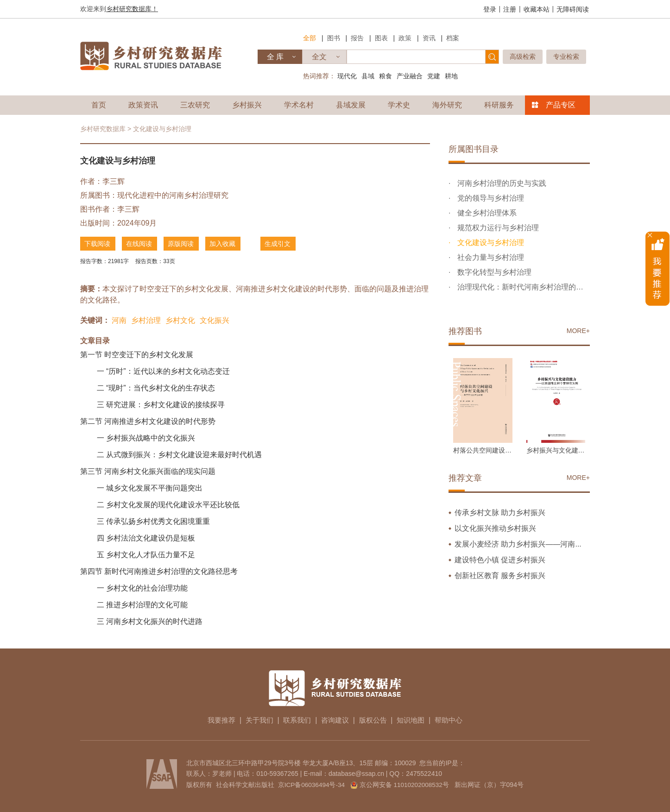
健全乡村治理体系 (486, 213)
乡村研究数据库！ (132, 9)
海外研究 (447, 105)
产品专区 (561, 105)
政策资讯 (143, 105)
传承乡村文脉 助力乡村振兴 (500, 513)
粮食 (386, 76)
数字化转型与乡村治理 (493, 272)
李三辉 (114, 181)
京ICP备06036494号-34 (310, 784)
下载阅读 (98, 244)
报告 (357, 38)
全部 (310, 38)
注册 (510, 9)
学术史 (399, 105)
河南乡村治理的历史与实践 (500, 183)
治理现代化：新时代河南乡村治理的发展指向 (522, 287)
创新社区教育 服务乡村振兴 (500, 576)
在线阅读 (141, 244)
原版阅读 (185, 244)
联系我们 (295, 719)
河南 (119, 319)
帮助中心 (456, 719)
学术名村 (299, 105)
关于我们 (254, 719)
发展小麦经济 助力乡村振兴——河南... (518, 544)
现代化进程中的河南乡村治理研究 (173, 195)
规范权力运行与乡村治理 (497, 228)
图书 (334, 38)
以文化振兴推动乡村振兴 (495, 528)
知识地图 (416, 719)
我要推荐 (214, 719)
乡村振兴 (247, 105)
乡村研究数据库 (103, 129)
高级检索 (523, 57)
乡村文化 (180, 319)
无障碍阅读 (573, 9)
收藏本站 (537, 9)
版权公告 (375, 719)
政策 (405, 38)
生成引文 (289, 244)
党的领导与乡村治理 (489, 198)
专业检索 (566, 57)
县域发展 (351, 105)
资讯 (429, 38)
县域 (368, 76)
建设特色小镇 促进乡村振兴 (500, 560)
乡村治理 (146, 319)
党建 (434, 76)
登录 (490, 9)
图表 (381, 38)
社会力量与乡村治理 (489, 257)
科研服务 (499, 105)
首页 (99, 105)
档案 (453, 38)
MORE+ (578, 331)
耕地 (451, 76)
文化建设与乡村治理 (489, 242)
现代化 (347, 76)
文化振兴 (215, 319)
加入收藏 (228, 244)
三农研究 (195, 105)
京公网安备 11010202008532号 (405, 784)
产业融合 (410, 76)
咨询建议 (335, 719)
